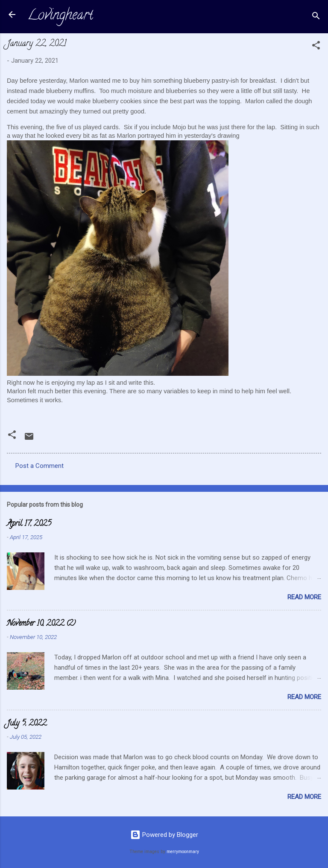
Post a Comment (40, 466)
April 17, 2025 (29, 524)
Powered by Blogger (164, 835)
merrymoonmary (183, 852)
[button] (316, 47)
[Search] (316, 17)
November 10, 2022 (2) (41, 624)
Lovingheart (60, 16)
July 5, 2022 (27, 724)
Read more (304, 597)
